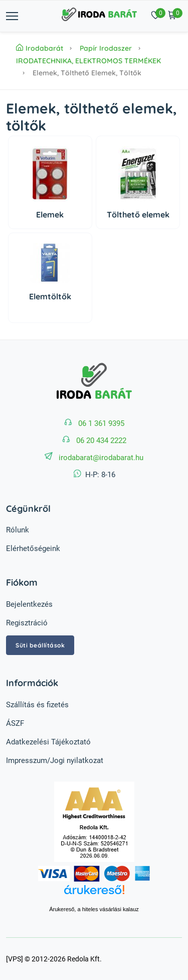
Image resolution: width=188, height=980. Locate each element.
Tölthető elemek (138, 214)
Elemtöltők (50, 296)
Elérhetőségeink (33, 549)
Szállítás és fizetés (37, 705)
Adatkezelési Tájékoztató (48, 742)
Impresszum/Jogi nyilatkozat (55, 760)
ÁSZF (15, 723)
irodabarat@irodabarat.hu (101, 458)
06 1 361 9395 (101, 423)
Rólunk (18, 530)
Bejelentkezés (29, 604)
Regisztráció (27, 623)
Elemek (50, 214)
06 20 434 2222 (101, 441)
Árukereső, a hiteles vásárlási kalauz (94, 909)
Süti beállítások (40, 645)
